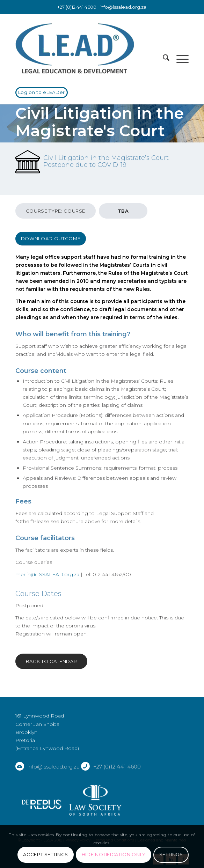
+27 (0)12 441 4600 (117, 767)
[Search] (163, 59)
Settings (171, 854)
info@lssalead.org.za (123, 7)
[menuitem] (163, 59)
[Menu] (179, 59)
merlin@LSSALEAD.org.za (47, 574)
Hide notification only (114, 854)
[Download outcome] (51, 239)
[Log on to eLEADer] (42, 93)
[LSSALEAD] (85, 49)
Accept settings (46, 854)
